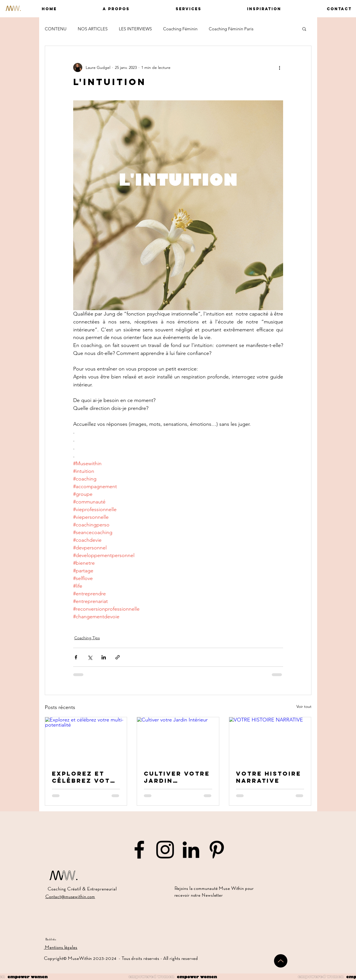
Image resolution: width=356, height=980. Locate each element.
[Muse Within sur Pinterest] (217, 850)
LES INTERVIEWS (135, 29)
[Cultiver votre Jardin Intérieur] (178, 740)
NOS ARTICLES (93, 29)
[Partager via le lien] (118, 657)
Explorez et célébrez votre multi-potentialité (86, 777)
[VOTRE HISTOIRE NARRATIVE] (270, 740)
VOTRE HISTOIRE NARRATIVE (269, 777)
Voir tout (304, 706)
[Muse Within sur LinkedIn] (191, 850)
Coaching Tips (87, 638)
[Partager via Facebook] (76, 657)
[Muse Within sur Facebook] (139, 850)
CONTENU (56, 29)
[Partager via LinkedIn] (104, 657)
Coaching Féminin (180, 29)
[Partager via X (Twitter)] (90, 657)
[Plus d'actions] (280, 67)
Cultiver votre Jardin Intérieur (177, 777)
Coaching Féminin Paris (231, 29)
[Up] (281, 961)
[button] (97, 9)
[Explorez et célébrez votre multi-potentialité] (86, 740)
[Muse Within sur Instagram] (165, 850)
